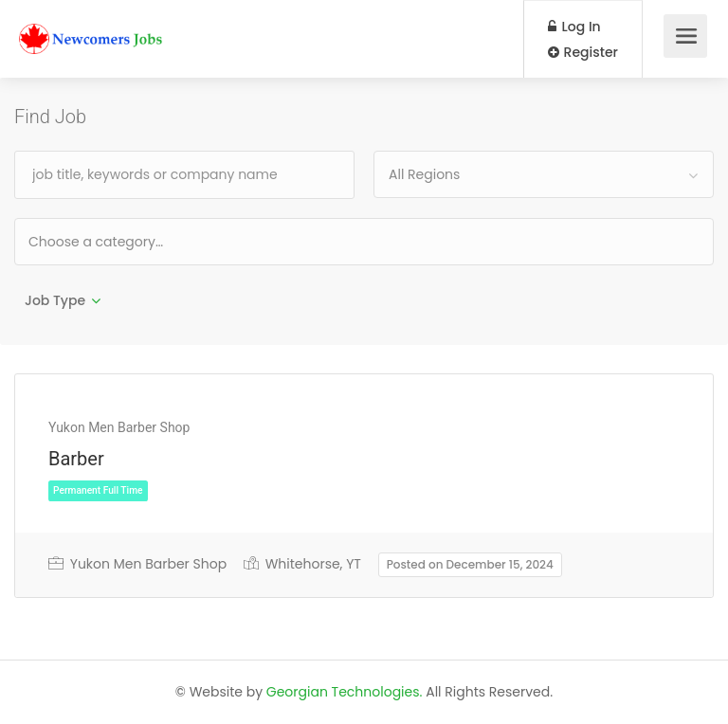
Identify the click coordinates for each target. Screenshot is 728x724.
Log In (574, 27)
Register (583, 52)
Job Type (55, 300)
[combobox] (544, 174)
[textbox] (157, 241)
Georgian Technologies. (345, 692)
